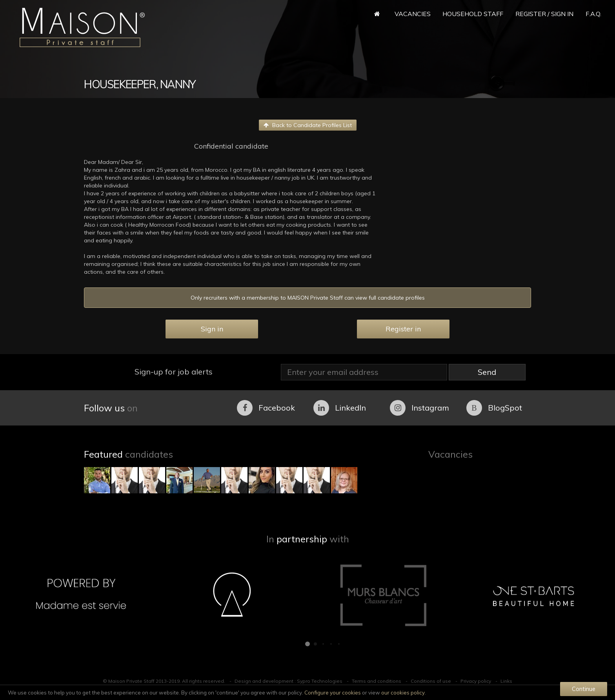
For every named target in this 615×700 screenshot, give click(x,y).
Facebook (266, 408)
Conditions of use (431, 681)
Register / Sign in (544, 14)
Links (506, 681)
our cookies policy (403, 693)
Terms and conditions (377, 681)
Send (487, 372)
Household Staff (473, 14)
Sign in (212, 329)
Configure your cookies (333, 693)
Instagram (419, 408)
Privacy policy (476, 681)
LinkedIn (340, 408)
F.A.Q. (593, 14)
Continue (584, 689)
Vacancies (413, 14)
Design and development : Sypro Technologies (288, 681)
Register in (403, 329)
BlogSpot (494, 408)
